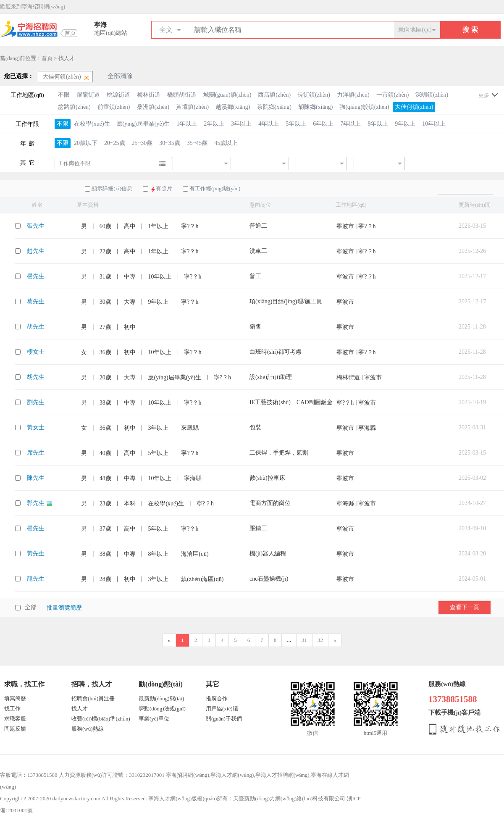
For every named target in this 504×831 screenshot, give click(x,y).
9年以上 (405, 124)
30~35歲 (170, 143)
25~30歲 (142, 143)
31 (304, 640)
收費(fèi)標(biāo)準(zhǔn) (101, 719)
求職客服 (15, 719)
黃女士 (36, 427)
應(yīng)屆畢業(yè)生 (143, 124)
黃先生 (36, 554)
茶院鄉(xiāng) (274, 107)
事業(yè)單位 (154, 719)
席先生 (36, 453)
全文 (166, 30)
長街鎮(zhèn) (314, 95)
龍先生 (36, 579)
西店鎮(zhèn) (274, 95)
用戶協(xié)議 (222, 709)
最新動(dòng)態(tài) (161, 698)
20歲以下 (86, 143)
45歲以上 (226, 143)
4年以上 (269, 124)
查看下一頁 (465, 607)
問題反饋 (15, 729)
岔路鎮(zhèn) (74, 107)
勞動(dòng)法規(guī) (162, 709)
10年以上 (434, 124)
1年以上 (187, 124)
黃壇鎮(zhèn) (192, 107)
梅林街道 (149, 95)
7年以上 (350, 124)
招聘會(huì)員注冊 (93, 698)
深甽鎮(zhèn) (432, 95)
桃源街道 (118, 95)
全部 (31, 607)
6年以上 (323, 124)
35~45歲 (197, 143)
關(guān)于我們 (224, 719)
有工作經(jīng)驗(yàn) (215, 188)
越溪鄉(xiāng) (233, 107)
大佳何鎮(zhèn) (414, 107)
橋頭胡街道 (182, 95)
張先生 (36, 226)
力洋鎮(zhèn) (353, 95)
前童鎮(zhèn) (114, 107)
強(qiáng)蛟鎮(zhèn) (364, 107)
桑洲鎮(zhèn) (153, 107)
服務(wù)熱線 (88, 729)
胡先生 (36, 327)
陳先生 (36, 478)
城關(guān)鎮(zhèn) (227, 95)
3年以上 (241, 124)
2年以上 (214, 124)
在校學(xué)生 (92, 124)
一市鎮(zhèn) (393, 95)
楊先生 (36, 276)
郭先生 (37, 503)
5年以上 (296, 124)
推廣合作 (217, 698)
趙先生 (36, 251)
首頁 (47, 58)
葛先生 (36, 301)
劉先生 (36, 402)
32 (320, 640)
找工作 (12, 709)
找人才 (80, 709)
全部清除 (120, 76)
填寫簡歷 (15, 698)
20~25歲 (115, 143)
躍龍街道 (88, 95)
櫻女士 (36, 352)
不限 (64, 95)
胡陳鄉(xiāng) (315, 107)
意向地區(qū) (415, 30)
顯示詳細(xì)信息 (112, 188)
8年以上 (378, 124)
